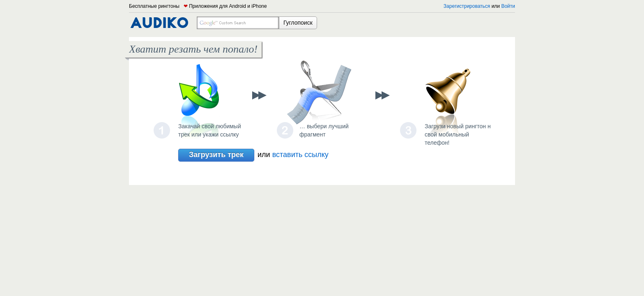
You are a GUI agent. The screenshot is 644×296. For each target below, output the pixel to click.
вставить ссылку (300, 155)
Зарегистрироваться (467, 6)
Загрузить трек (216, 155)
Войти (508, 6)
